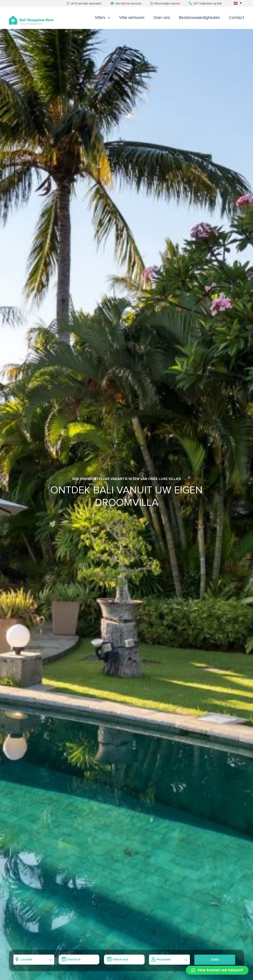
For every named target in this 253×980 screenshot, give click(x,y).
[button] (217, 970)
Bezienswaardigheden (199, 18)
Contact (236, 18)
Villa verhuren (132, 18)
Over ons (162, 18)
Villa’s (100, 18)
